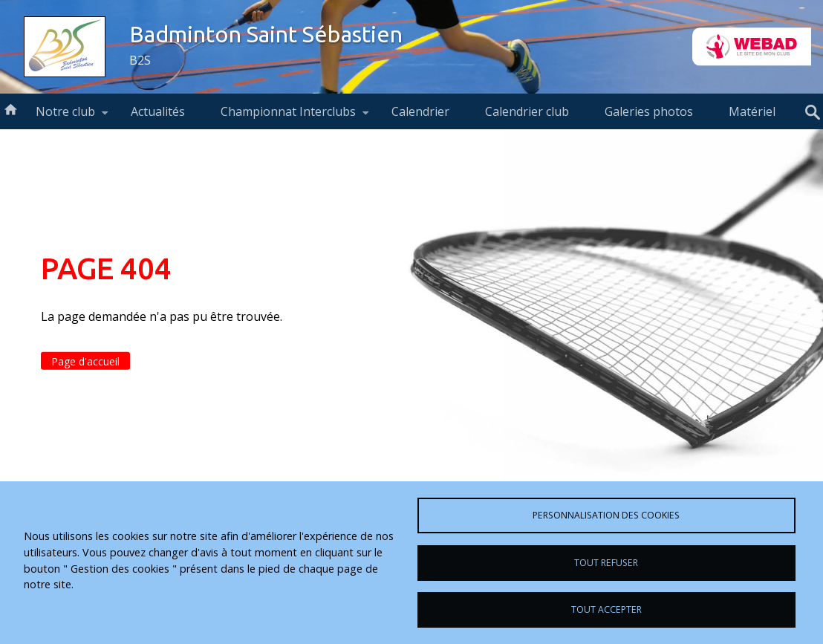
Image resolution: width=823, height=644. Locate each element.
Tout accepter (606, 609)
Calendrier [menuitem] (420, 111)
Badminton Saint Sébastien (266, 34)
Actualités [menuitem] (158, 111)
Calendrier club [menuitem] (527, 111)
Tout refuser (606, 563)
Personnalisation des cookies (606, 515)
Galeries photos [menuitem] (649, 111)
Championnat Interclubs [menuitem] (288, 116)
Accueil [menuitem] (10, 108)
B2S (140, 60)
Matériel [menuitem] (752, 111)
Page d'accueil (85, 361)
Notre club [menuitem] (65, 116)
